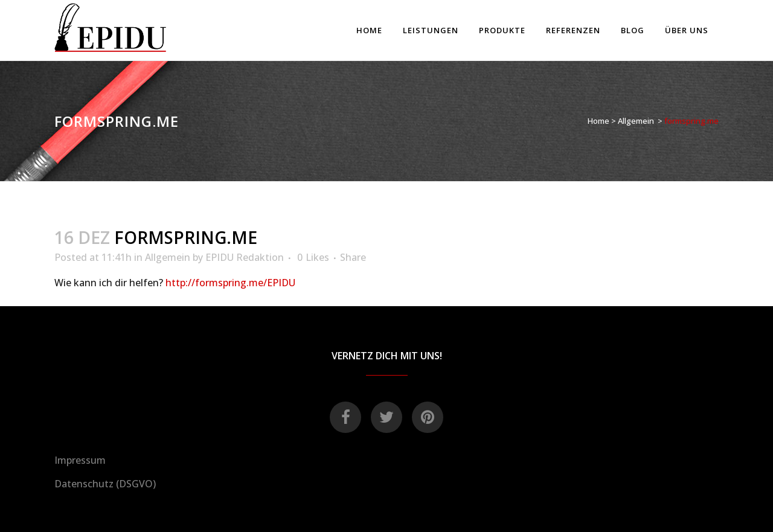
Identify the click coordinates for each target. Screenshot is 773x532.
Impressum (80, 460)
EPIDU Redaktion (245, 257)
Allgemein (636, 121)
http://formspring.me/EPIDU (230, 283)
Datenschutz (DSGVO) (105, 484)
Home (598, 121)
